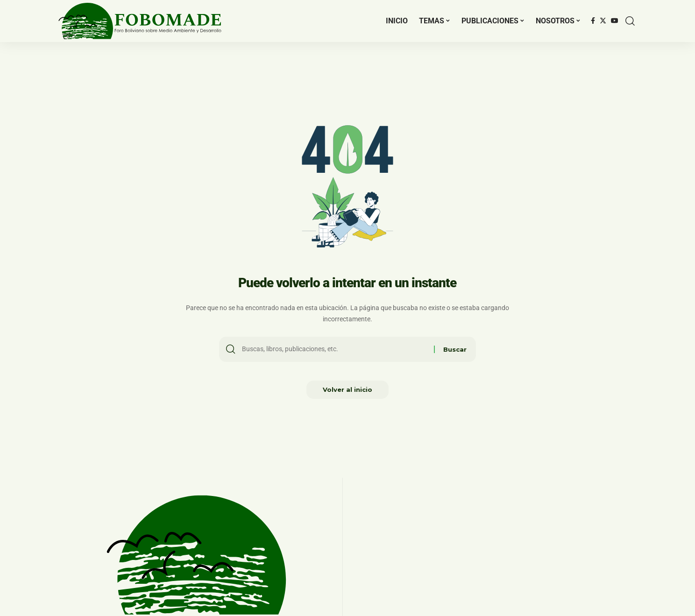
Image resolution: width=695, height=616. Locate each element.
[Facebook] (593, 21)
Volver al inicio (348, 392)
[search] (630, 21)
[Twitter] (603, 21)
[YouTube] (615, 21)
